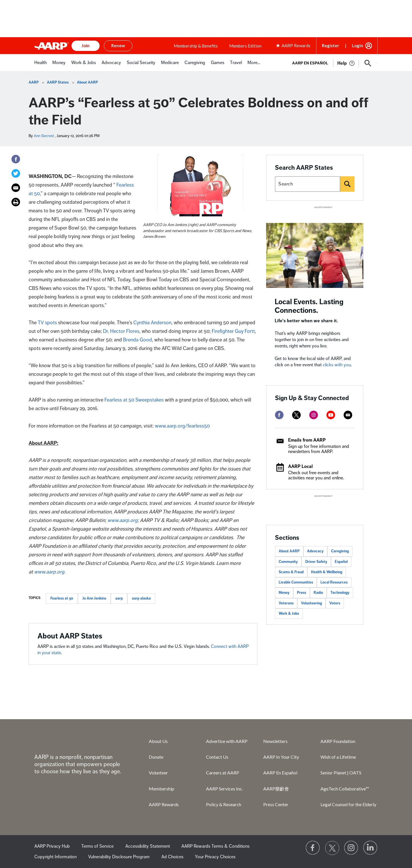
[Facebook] (16, 159)
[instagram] (314, 415)
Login (357, 46)
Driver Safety (316, 562)
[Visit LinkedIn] (371, 848)
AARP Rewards (164, 804)
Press (302, 593)
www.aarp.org (122, 520)
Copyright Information (56, 857)
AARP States (58, 82)
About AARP (87, 82)
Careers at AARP (223, 773)
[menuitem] (40, 66)
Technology (340, 593)
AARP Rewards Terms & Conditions (215, 846)
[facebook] (279, 415)
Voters (335, 603)
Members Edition (245, 46)
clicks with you (337, 365)
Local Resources (334, 582)
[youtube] (331, 415)
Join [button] (86, 46)
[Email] (16, 188)
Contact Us (217, 757)
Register (330, 46)
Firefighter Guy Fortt (233, 331)
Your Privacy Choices (215, 857)
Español (341, 562)
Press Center (276, 804)
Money (284, 593)
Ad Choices (172, 857)
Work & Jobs (289, 614)
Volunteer (158, 773)
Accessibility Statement (148, 846)
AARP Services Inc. (224, 789)
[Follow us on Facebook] (313, 848)
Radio (318, 593)
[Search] (347, 184)
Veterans (286, 603)
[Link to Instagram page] (351, 848)
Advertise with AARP (227, 741)
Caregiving (340, 551)
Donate (156, 757)
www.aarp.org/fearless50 (182, 426)
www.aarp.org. (50, 572)
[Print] (16, 202)
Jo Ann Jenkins (94, 598)
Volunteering (311, 603)
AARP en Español (310, 63)
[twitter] (296, 415)
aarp (119, 598)
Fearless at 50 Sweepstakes (134, 400)
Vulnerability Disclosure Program (119, 857)
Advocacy (315, 551)
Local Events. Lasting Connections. (309, 306)
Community (288, 562)
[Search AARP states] (308, 184)
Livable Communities (296, 582)
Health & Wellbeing (327, 572)
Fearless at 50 (62, 598)
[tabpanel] (332, 63)
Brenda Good (137, 340)
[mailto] (348, 415)
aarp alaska (141, 598)
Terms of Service (97, 846)
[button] (368, 63)
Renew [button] (118, 46)
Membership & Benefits (196, 46)
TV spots (47, 323)
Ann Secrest (44, 136)
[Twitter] (16, 173)
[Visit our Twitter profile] (332, 848)
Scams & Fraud (291, 572)
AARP (34, 82)
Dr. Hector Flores (121, 331)
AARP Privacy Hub (52, 846)
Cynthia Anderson (152, 323)
